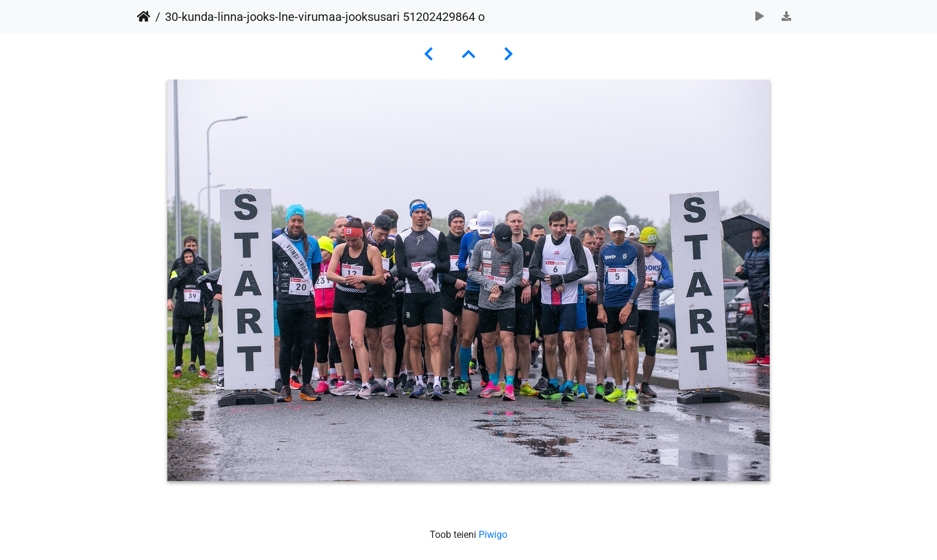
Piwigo (493, 535)
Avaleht (144, 17)
